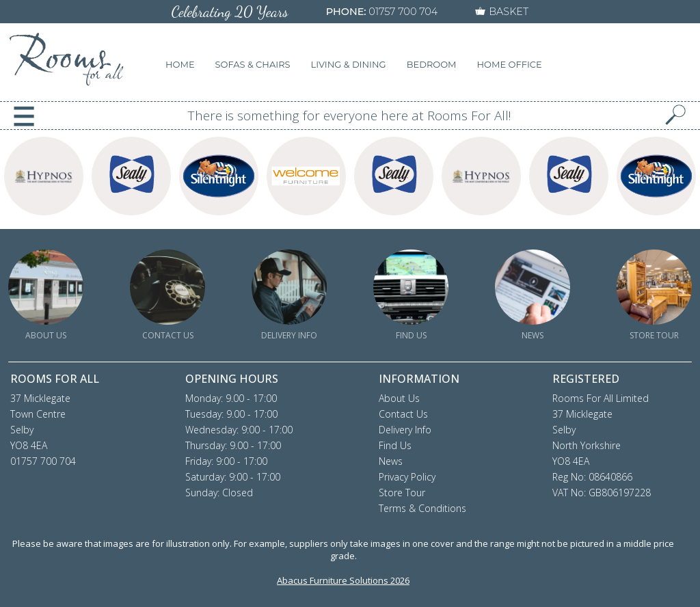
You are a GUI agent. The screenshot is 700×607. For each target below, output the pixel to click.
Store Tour (402, 493)
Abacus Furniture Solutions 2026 (343, 580)
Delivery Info (405, 430)
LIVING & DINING (349, 64)
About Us (399, 398)
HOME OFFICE (510, 64)
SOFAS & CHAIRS (253, 64)
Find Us (395, 445)
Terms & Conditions (422, 508)
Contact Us (403, 414)
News (391, 461)
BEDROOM (432, 64)
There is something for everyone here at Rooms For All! (350, 116)
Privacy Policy (407, 477)
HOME (180, 64)
